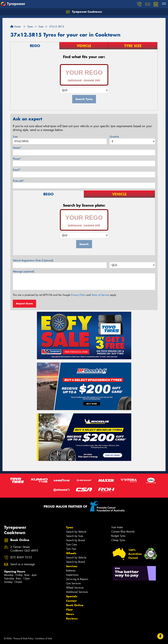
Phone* (17, 159)
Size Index (117, 527)
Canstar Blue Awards (123, 532)
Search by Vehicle (76, 532)
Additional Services (77, 592)
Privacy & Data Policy (23, 638)
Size (15, 137)
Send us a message (23, 564)
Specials (72, 596)
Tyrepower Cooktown (84, 12)
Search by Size (75, 536)
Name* (17, 148)
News (70, 614)
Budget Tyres (118, 536)
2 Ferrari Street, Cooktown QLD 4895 (24, 549)
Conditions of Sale (44, 638)
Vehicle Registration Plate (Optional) (33, 260)
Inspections (72, 575)
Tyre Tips (71, 549)
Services (72, 566)
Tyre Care (72, 545)
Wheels (71, 553)
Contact (71, 601)
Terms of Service (100, 295)
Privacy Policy (78, 295)
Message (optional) (24, 271)
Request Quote (24, 303)
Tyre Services (73, 583)
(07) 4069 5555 (21, 557)
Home (16, 27)
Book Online (75, 605)
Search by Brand (75, 540)
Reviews (72, 619)
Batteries (71, 571)
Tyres (70, 527)
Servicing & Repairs (77, 579)
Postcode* (19, 181)
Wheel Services (75, 588)
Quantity (114, 137)
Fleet (69, 610)
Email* (17, 170)
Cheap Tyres (118, 540)
